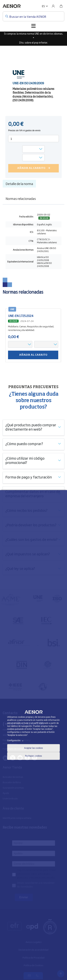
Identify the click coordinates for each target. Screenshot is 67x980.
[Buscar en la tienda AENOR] (33, 16)
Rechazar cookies (33, 756)
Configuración (16, 741)
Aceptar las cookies (33, 748)
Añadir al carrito (33, 355)
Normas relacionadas (21, 198)
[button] (45, 6)
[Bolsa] (61, 6)
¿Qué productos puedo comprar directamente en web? (31, 427)
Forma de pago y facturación (29, 477)
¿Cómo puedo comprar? (24, 443)
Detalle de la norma (19, 184)
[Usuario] (53, 6)
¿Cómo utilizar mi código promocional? (25, 460)
